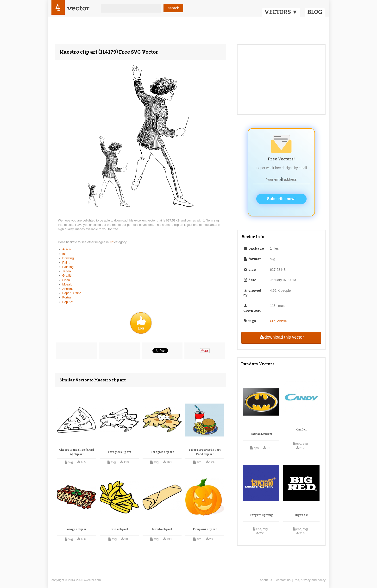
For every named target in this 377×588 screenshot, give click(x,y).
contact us (283, 580)
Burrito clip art (162, 529)
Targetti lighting (261, 515)
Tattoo (66, 271)
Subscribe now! (281, 199)
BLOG (315, 12)
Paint (66, 262)
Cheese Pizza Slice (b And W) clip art (77, 452)
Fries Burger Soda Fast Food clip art (205, 452)
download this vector (281, 337)
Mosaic (67, 284)
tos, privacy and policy (310, 580)
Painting (68, 267)
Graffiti (67, 275)
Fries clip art (119, 529)
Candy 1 (301, 430)
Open (66, 280)
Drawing (68, 258)
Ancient (67, 289)
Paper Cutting (72, 293)
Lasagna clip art (77, 529)
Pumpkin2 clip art (205, 529)
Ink (64, 254)
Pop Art (67, 302)
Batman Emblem (261, 434)
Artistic (67, 249)
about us (266, 580)
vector (78, 8)
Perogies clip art (119, 452)
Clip (273, 321)
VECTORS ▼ (281, 12)
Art (112, 242)
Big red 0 (302, 515)
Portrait (67, 297)
